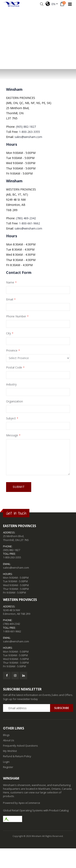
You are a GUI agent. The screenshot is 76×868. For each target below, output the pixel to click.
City (9, 333)
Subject (11, 418)
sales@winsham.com (28, 137)
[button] (42, 4)
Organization (14, 401)
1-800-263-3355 (29, 132)
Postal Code (14, 367)
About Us (9, 740)
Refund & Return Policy (17, 756)
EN (50, 4)
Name (10, 282)
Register (8, 767)
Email (10, 299)
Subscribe (62, 708)
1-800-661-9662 (29, 223)
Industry (11, 384)
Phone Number (16, 316)
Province (12, 350)
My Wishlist (10, 751)
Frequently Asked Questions (20, 746)
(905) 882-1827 (26, 127)
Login (6, 762)
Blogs (6, 735)
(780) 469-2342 (26, 218)
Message (12, 435)
